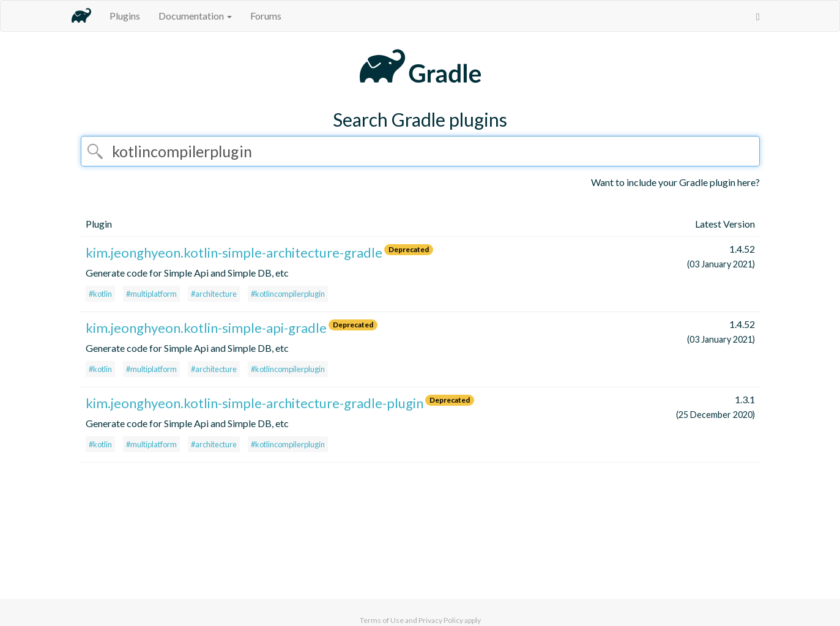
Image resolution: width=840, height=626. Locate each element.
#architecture (214, 294)
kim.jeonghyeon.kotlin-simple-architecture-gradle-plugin (255, 403)
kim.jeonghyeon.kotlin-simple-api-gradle (206, 328)
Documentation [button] (195, 16)
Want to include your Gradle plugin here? (675, 182)
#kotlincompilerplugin (288, 294)
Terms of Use (382, 620)
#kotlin (100, 294)
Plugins (125, 16)
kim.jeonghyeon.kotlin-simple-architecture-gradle (234, 252)
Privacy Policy (441, 620)
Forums (266, 16)
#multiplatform (151, 294)
